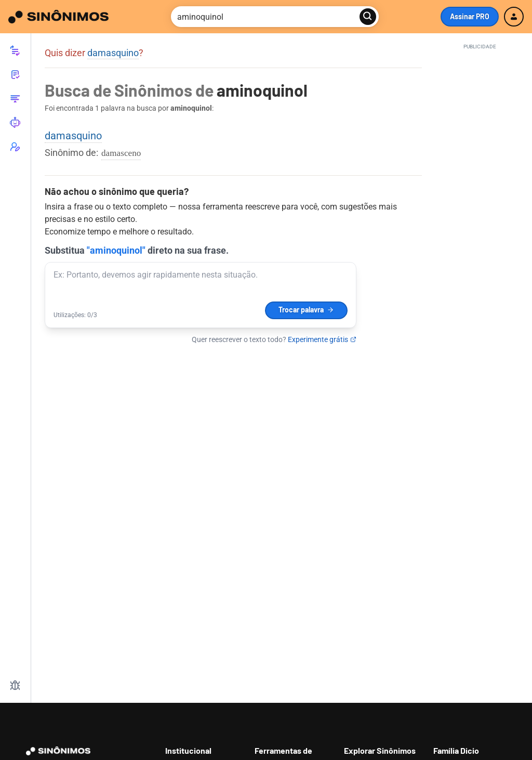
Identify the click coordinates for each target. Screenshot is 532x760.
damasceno (121, 153)
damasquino (113, 53)
